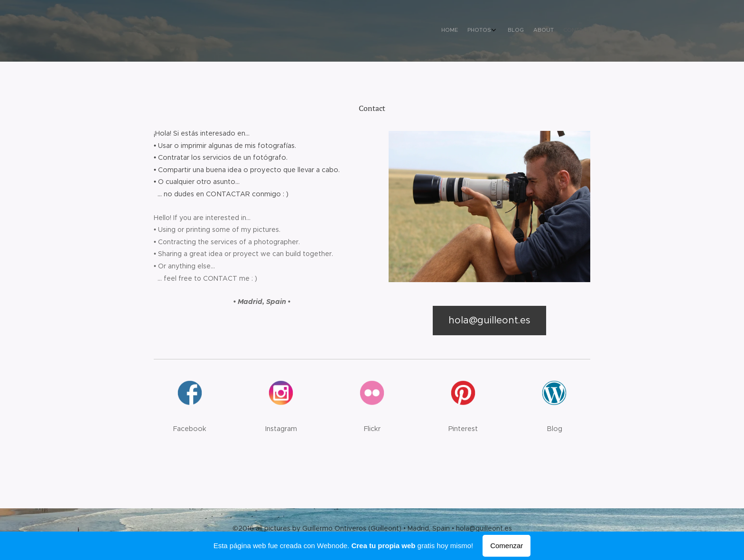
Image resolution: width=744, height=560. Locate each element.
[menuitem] (546, 31)
